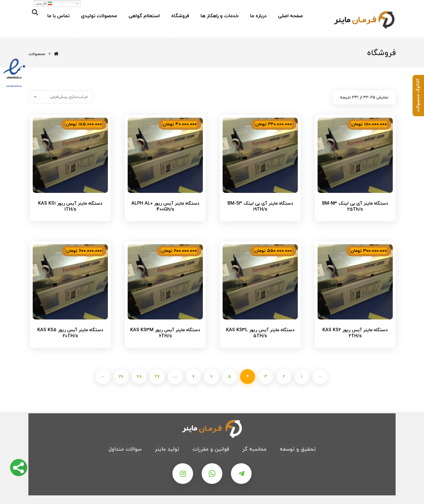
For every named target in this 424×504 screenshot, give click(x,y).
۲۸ (139, 377)
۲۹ (121, 377)
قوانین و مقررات (211, 449)
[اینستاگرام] (183, 474)
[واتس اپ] (212, 474)
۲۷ (157, 377)
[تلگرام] (241, 474)
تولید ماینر (167, 449)
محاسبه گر (254, 449)
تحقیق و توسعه (298, 449)
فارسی (44, 3)
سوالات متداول (125, 449)
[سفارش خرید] (61, 97)
